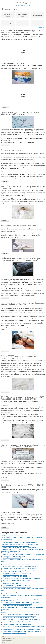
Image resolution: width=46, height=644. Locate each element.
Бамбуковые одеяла (38, 23)
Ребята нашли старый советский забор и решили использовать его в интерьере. (24, 555)
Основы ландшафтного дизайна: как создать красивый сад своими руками (22, 631)
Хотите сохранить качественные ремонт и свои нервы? (17, 606)
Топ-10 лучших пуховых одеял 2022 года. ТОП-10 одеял (22, 486)
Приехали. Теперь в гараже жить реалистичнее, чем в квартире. (19, 548)
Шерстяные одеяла (8, 23)
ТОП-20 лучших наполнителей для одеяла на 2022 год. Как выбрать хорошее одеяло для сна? (23, 398)
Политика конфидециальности (7, 640)
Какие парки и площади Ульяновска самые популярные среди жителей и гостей (24, 630)
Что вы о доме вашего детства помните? (13, 572)
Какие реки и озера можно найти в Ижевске (14, 633)
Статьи (29, 5)
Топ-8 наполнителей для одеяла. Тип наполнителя (22, 154)
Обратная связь (5, 642)
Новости (23, 5)
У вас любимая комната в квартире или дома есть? (16, 585)
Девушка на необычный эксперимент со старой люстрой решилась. (20, 544)
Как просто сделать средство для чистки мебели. (16, 582)
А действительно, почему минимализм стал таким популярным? (20, 568)
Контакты (4, 639)
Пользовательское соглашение (11, 639)
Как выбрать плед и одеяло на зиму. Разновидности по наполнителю (23, 187)
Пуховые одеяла (38, 15)
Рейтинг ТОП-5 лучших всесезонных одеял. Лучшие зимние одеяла (20, 357)
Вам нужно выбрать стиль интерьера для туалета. (15, 546)
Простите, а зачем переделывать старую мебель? (16, 565)
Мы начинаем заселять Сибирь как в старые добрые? (17, 587)
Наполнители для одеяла (8, 15)
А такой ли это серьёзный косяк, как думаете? (15, 575)
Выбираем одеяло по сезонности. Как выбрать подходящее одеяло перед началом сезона (21, 259)
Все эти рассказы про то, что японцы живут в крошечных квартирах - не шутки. (23, 549)
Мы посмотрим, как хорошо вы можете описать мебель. (17, 541)
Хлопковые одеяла (23, 23)
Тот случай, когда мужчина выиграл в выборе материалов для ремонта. (22, 578)
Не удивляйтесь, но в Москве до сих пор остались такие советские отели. (22, 553)
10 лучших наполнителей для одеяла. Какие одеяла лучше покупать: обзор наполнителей (23, 446)
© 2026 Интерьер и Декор (6, 637)
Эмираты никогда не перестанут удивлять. (14, 563)
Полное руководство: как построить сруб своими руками (18, 621)
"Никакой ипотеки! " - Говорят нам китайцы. (14, 592)
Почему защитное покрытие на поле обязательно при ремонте (19, 616)
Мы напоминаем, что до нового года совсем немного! (17, 573)
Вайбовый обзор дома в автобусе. (11, 551)
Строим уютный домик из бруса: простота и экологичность (18, 624)
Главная (17, 5)
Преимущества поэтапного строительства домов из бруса (18, 623)
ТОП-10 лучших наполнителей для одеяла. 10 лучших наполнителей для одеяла (21, 31)
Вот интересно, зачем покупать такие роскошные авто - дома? (19, 566)
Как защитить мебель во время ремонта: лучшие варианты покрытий (21, 614)
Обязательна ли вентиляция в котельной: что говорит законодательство (22, 602)
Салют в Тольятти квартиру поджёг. (12, 558)
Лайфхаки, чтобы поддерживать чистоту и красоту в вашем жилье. (20, 536)
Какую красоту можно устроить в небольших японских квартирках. (20, 543)
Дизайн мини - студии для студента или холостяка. (16, 580)
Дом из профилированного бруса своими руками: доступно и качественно (22, 619)
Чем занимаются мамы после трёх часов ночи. (15, 584)
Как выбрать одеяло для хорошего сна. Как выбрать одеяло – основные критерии (23, 304)
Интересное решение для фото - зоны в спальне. (16, 577)
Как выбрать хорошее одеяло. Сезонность (19, 226)
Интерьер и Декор (23, 3)
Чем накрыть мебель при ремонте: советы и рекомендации (18, 618)
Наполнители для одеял (23, 15)
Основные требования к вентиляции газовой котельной (17, 604)
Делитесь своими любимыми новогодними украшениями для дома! (20, 570)
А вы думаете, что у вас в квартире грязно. (14, 556)
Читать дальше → (5, 107)
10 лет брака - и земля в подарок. (12, 594)
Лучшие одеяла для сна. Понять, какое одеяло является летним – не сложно (20, 113)
